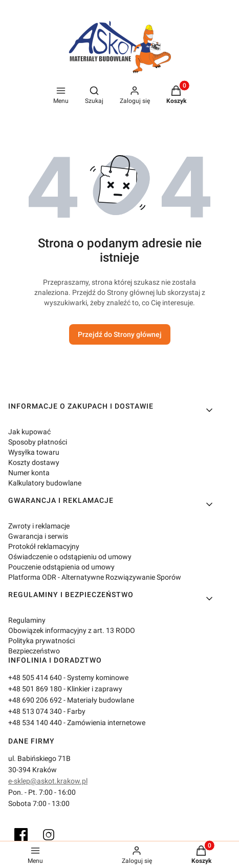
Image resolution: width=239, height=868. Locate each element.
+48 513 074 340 (35, 711)
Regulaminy (27, 620)
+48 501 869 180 (35, 689)
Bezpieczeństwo (34, 651)
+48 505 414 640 (35, 678)
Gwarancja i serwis (38, 536)
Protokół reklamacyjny (44, 546)
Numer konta (29, 473)
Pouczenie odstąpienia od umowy (61, 567)
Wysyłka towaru (34, 452)
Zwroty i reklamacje (39, 526)
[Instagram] (49, 835)
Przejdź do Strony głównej (120, 334)
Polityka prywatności (41, 641)
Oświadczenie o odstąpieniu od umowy (70, 557)
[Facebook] (21, 835)
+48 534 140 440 (35, 723)
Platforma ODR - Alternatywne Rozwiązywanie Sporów (95, 577)
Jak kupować (29, 432)
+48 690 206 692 (35, 700)
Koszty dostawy (34, 462)
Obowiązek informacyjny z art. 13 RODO (72, 630)
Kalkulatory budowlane (45, 483)
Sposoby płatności (38, 442)
